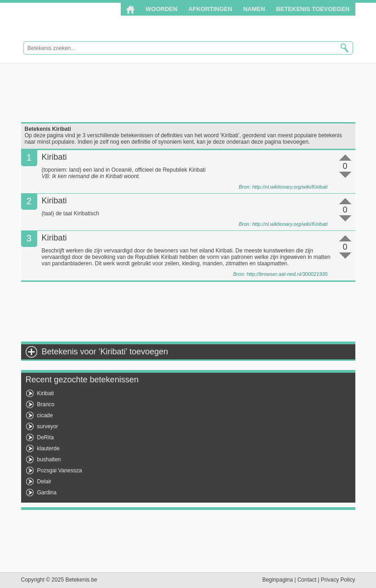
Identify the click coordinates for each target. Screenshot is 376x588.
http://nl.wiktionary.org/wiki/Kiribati (290, 187)
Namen (254, 9)
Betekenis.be (82, 22)
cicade (45, 415)
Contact (307, 580)
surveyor (48, 426)
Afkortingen (210, 9)
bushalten (49, 459)
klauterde (48, 448)
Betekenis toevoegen (313, 9)
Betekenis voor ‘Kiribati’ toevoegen (105, 352)
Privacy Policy (338, 580)
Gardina (47, 493)
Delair (44, 482)
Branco (46, 404)
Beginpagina (278, 580)
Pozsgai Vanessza (60, 470)
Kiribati (46, 393)
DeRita (46, 437)
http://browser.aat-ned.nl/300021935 (287, 274)
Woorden (161, 9)
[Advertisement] (188, 92)
